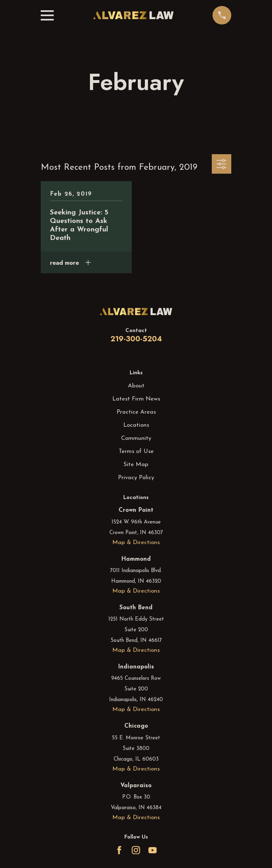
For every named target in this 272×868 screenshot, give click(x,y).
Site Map (136, 464)
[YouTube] (152, 850)
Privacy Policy (136, 478)
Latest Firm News (136, 399)
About (136, 386)
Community (136, 438)
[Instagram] (136, 850)
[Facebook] (119, 850)
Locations (136, 425)
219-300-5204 (136, 339)
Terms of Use (136, 451)
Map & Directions (136, 542)
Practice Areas (136, 412)
